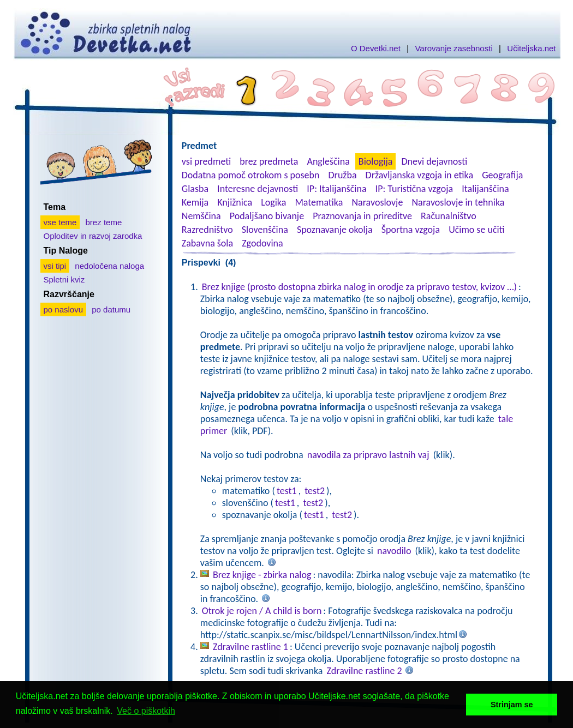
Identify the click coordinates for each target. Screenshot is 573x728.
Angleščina (328, 161)
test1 (287, 491)
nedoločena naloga (109, 266)
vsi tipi (55, 266)
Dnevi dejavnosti (435, 161)
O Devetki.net (376, 48)
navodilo (394, 551)
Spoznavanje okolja (335, 230)
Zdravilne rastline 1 (250, 647)
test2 (315, 491)
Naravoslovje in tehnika (458, 202)
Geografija (502, 175)
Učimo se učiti (477, 230)
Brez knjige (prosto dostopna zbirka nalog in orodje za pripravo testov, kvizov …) (359, 287)
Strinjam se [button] (512, 705)
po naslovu (64, 309)
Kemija (195, 202)
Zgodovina (262, 243)
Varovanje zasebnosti (453, 48)
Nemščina (201, 216)
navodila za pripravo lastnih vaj (368, 455)
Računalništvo (449, 216)
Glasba (195, 189)
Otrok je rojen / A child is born (262, 611)
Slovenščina (265, 230)
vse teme (60, 222)
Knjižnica (235, 202)
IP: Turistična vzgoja (414, 189)
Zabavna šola (207, 243)
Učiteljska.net (531, 48)
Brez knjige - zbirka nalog (262, 575)
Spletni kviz (64, 279)
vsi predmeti (206, 161)
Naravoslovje (377, 202)
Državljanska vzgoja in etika (419, 175)
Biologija (376, 161)
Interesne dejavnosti (258, 189)
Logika (273, 202)
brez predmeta (269, 161)
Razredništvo (207, 230)
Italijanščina (485, 189)
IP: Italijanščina (336, 189)
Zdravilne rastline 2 (365, 671)
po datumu (111, 309)
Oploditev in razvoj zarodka (93, 236)
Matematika (319, 202)
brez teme (104, 222)
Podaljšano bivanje (267, 216)
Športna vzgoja (411, 230)
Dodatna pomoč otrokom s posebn (251, 175)
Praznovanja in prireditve (362, 216)
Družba (343, 175)
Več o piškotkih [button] (146, 711)
